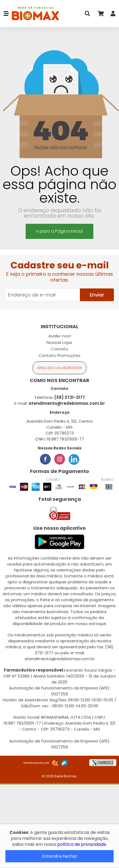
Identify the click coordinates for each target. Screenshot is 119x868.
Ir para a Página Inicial (59, 231)
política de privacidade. (82, 844)
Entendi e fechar (60, 856)
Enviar (97, 295)
